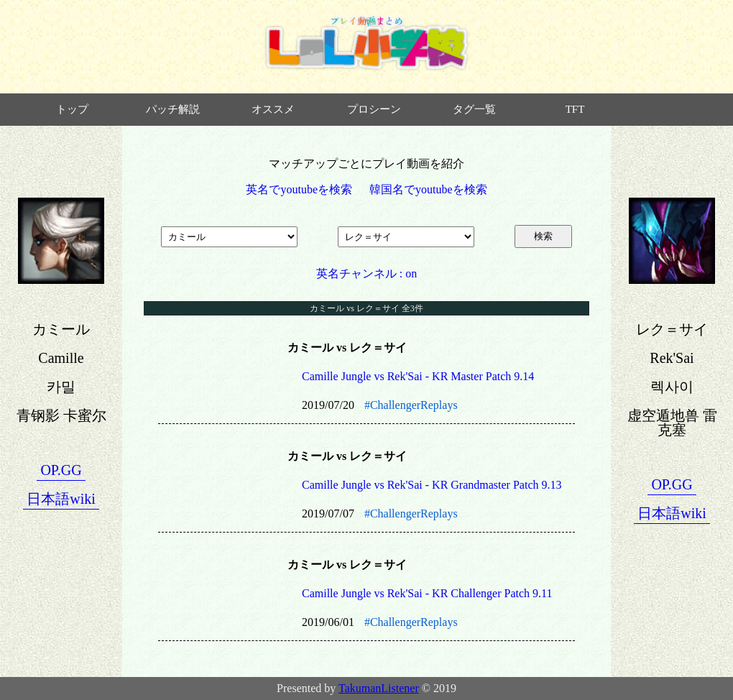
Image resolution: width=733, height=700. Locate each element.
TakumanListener (379, 688)
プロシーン (374, 109)
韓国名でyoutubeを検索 (428, 189)
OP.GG (61, 470)
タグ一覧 (474, 109)
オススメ (273, 109)
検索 (543, 236)
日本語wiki (61, 499)
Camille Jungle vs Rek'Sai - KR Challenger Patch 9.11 (427, 593)
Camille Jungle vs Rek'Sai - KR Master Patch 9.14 (418, 376)
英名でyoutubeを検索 (299, 189)
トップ (72, 109)
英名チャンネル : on (366, 273)
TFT (575, 109)
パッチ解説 (173, 109)
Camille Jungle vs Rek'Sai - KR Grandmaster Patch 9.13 (432, 485)
